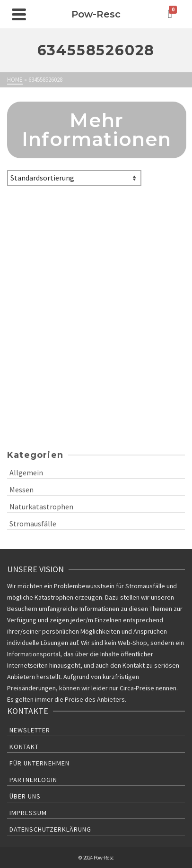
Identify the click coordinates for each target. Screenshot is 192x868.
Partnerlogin (33, 780)
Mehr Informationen (97, 130)
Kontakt (24, 747)
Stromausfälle (33, 524)
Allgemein (26, 473)
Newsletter (30, 730)
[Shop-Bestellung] (74, 178)
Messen (22, 490)
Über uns (25, 796)
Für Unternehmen (39, 763)
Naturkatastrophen (41, 507)
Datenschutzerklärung (50, 829)
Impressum (28, 813)
